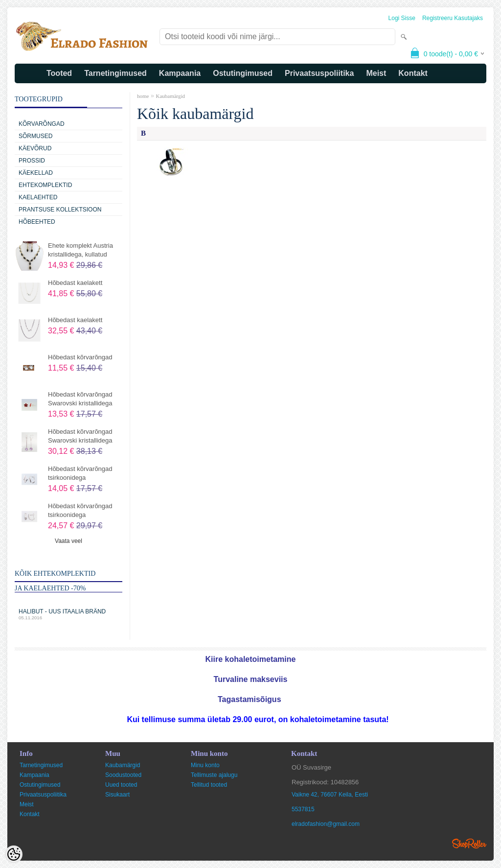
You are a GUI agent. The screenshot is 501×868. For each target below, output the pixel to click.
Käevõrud (35, 148)
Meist (376, 73)
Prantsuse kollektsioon (60, 210)
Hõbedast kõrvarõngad (80, 357)
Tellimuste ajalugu (214, 775)
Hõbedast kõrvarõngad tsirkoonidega (80, 473)
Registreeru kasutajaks (453, 18)
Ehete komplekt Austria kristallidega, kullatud (80, 250)
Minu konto (205, 765)
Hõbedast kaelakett (75, 283)
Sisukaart (117, 795)
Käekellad (36, 173)
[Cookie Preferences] (14, 854)
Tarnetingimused (115, 73)
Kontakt (413, 73)
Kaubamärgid (170, 96)
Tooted (59, 73)
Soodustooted (123, 775)
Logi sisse (402, 18)
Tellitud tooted (209, 785)
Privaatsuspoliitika (319, 73)
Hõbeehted (37, 222)
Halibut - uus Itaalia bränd (68, 614)
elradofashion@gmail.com (326, 824)
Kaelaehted (38, 197)
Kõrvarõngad (42, 124)
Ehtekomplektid (45, 185)
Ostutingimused (243, 73)
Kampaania (180, 73)
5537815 (303, 809)
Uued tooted (121, 785)
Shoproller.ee (469, 844)
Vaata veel (68, 541)
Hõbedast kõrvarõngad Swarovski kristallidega (80, 399)
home (143, 96)
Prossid (32, 161)
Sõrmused (35, 136)
